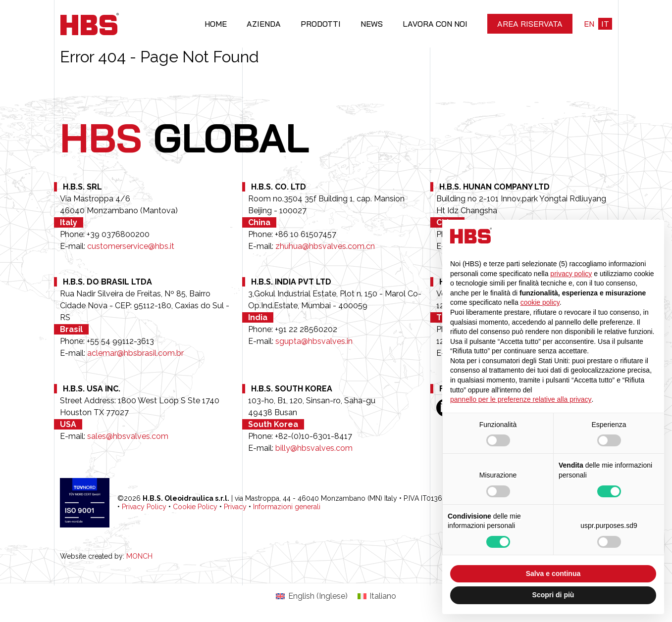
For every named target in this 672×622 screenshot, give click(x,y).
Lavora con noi (435, 24)
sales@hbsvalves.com (128, 436)
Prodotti (321, 24)
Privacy (235, 507)
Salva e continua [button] (553, 574)
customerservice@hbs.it (131, 246)
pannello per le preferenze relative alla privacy (521, 399)
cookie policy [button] (540, 302)
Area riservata (530, 24)
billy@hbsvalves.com (314, 448)
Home (216, 24)
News (372, 24)
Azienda (264, 24)
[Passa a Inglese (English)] (311, 596)
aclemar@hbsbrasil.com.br (135, 353)
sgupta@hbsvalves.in (314, 341)
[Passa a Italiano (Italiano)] (377, 596)
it (605, 24)
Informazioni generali (287, 507)
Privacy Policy (144, 507)
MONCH (139, 556)
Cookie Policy (195, 507)
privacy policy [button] (571, 274)
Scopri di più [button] (553, 595)
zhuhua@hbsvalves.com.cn (325, 246)
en (589, 24)
